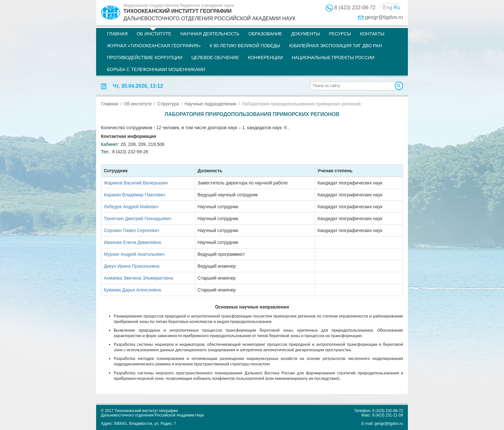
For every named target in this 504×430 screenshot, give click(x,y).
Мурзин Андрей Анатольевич (134, 254)
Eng (388, 8)
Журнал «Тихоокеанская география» (154, 46)
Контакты (372, 34)
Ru (397, 8)
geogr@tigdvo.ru (384, 17)
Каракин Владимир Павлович (135, 195)
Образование (265, 34)
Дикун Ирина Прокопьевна (132, 266)
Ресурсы (340, 34)
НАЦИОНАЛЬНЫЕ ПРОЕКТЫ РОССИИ (333, 58)
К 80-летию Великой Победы (245, 46)
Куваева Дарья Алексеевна (132, 290)
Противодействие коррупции (145, 58)
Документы (306, 34)
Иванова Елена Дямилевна (132, 242)
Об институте (154, 34)
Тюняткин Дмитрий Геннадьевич (138, 219)
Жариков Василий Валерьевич (136, 183)
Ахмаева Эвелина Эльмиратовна (138, 278)
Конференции (265, 58)
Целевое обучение (215, 58)
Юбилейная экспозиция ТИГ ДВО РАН (336, 46)
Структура (168, 104)
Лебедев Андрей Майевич (131, 207)
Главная (117, 34)
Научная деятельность (210, 34)
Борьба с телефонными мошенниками (156, 69)
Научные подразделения (210, 104)
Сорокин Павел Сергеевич (131, 230)
